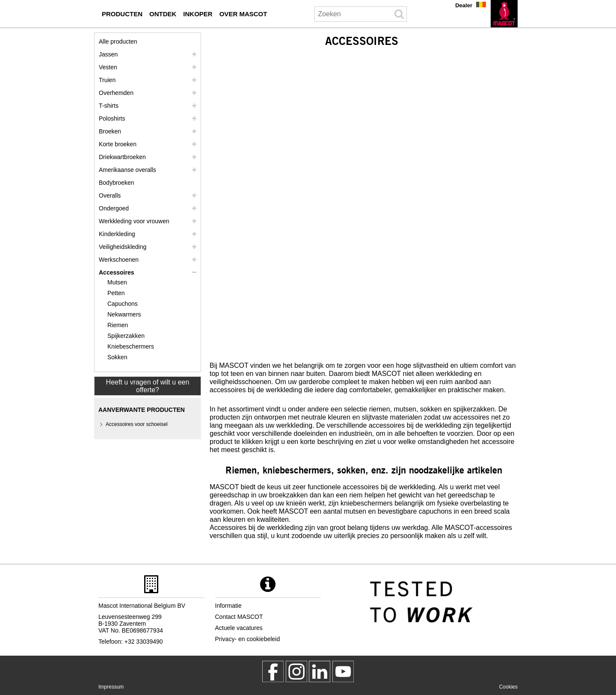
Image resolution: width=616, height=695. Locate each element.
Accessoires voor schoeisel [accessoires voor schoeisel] (137, 424)
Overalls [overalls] (110, 195)
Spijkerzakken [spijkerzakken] (126, 336)
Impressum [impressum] (111, 687)
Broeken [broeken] (110, 131)
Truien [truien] (107, 80)
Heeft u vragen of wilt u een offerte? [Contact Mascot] (148, 386)
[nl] (504, 14)
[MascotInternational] (343, 671)
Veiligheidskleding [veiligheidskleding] (123, 247)
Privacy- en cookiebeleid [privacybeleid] (248, 639)
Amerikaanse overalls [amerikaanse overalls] (127, 170)
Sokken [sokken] (117, 357)
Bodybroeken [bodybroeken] (117, 183)
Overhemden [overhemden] (116, 93)
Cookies (508, 687)
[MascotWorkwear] (273, 671)
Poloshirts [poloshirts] (112, 118)
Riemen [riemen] (118, 325)
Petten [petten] (116, 293)
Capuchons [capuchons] (123, 304)
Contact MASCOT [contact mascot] (239, 617)
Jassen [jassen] (108, 54)
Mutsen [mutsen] (117, 282)
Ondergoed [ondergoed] (114, 208)
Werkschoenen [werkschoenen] (119, 260)
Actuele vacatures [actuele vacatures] (239, 628)
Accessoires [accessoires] (117, 272)
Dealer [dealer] (464, 5)
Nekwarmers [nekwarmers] (124, 314)
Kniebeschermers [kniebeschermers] (131, 346)
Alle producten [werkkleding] (118, 41)
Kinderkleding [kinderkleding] (117, 234)
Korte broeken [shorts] (118, 144)
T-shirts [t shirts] (109, 106)
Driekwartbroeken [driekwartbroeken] (122, 157)
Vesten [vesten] (108, 67)
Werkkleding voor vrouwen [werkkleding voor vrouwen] (134, 221)
